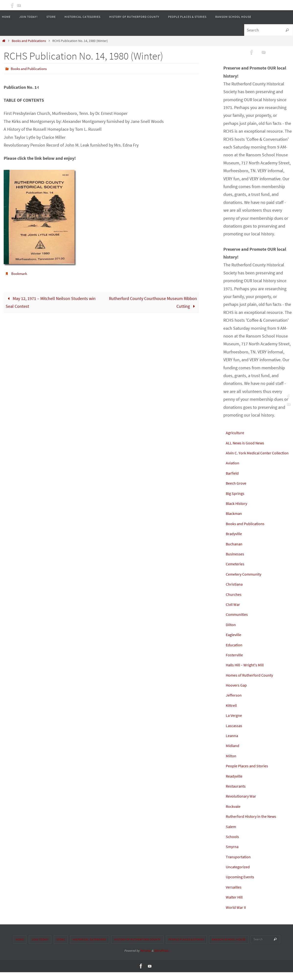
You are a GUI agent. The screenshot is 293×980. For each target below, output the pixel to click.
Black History (238, 511)
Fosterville (235, 663)
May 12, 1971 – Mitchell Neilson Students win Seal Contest (51, 302)
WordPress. (162, 958)
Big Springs (236, 501)
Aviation (233, 471)
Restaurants (237, 794)
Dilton (231, 632)
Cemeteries (236, 572)
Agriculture (236, 433)
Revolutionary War (243, 804)
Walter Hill (235, 905)
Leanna (233, 743)
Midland (233, 754)
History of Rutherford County (137, 947)
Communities (238, 622)
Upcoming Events (242, 885)
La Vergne (235, 723)
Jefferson (234, 703)
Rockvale (234, 814)
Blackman (235, 521)
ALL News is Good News (248, 443)
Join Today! (40, 947)
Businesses (236, 562)
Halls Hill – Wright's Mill (248, 673)
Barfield (233, 481)
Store (61, 947)
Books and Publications (29, 41)
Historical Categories (90, 947)
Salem (232, 834)
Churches (234, 602)
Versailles (235, 895)
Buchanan (235, 552)
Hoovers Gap (238, 693)
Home (20, 947)
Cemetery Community (246, 582)
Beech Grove (237, 491)
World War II (237, 915)
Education (235, 653)
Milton (232, 764)
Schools (233, 844)
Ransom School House (229, 947)
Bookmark (20, 273)
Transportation (240, 865)
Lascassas (235, 733)
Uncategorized (239, 875)
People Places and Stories (250, 774)
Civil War (234, 612)
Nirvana (146, 958)
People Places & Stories (186, 947)
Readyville (235, 784)
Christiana (235, 592)
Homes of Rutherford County (252, 683)
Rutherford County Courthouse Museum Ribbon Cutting (153, 302)
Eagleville (235, 643)
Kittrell (232, 713)
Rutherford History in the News (254, 824)
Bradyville (235, 542)
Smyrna (233, 855)
